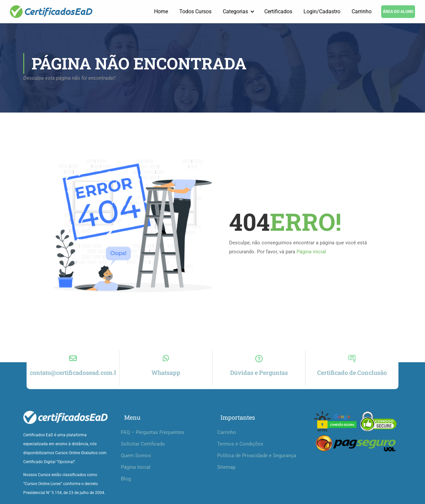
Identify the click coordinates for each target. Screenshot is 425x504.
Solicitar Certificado (143, 444)
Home (161, 11)
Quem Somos (136, 456)
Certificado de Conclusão (352, 373)
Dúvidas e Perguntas (259, 373)
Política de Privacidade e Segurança (257, 456)
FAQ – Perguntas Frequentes (153, 432)
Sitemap (226, 467)
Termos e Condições (240, 444)
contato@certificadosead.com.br (75, 373)
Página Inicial (136, 467)
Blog (126, 479)
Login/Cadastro (322, 11)
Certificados (278, 11)
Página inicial (311, 252)
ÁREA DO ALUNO (398, 12)
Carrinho (362, 11)
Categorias (235, 11)
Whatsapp (166, 373)
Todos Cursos (195, 11)
